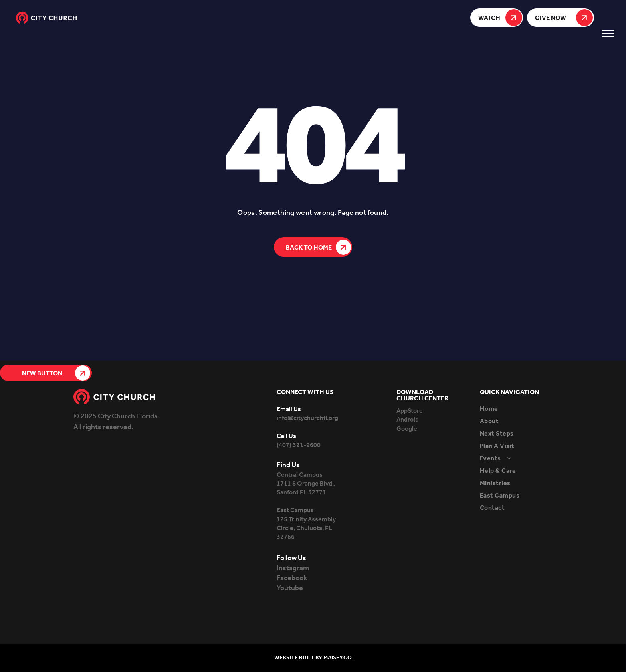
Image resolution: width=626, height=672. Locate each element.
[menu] (608, 34)
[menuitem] (516, 409)
